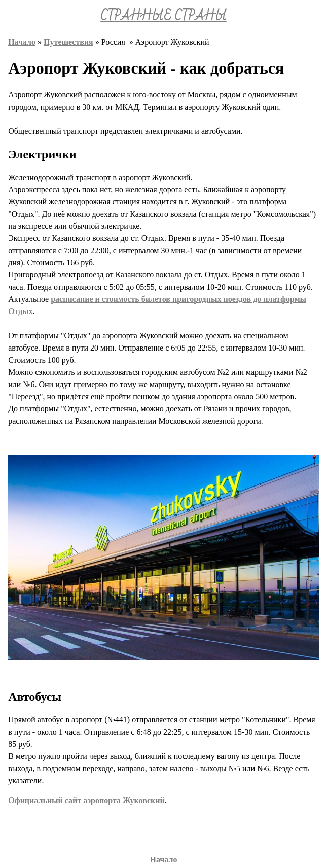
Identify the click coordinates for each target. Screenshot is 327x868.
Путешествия (68, 42)
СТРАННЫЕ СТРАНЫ (163, 16)
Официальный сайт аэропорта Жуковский (86, 800)
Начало (22, 42)
